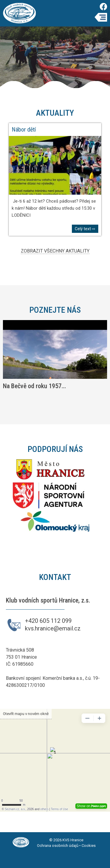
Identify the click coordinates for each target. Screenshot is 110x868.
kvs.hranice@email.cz (53, 628)
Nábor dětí (24, 129)
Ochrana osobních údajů (58, 846)
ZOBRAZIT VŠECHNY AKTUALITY (55, 251)
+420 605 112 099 (48, 621)
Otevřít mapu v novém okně (26, 714)
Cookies (89, 846)
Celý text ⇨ (85, 229)
